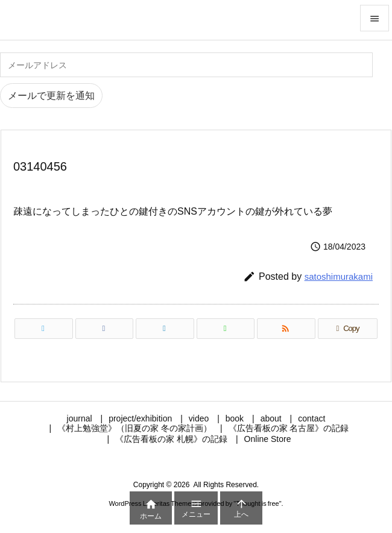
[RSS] (286, 329)
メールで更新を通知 (51, 96)
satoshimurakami (339, 276)
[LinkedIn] (165, 329)
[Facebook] (105, 329)
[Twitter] (44, 329)
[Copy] (348, 329)
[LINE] (226, 329)
